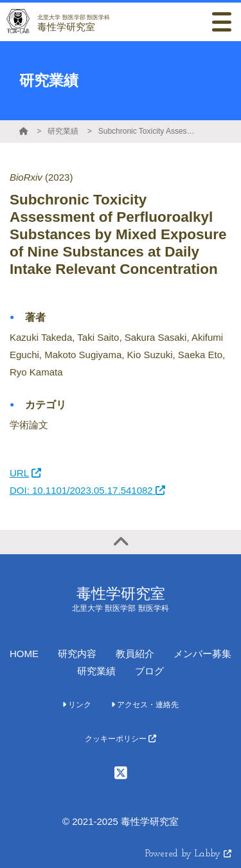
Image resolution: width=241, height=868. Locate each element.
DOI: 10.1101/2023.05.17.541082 (87, 490)
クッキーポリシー (121, 739)
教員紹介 (135, 654)
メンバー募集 (202, 654)
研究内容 (77, 654)
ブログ (149, 671)
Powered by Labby (188, 854)
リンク (77, 705)
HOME (24, 654)
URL (25, 473)
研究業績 (63, 131)
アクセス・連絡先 (145, 705)
